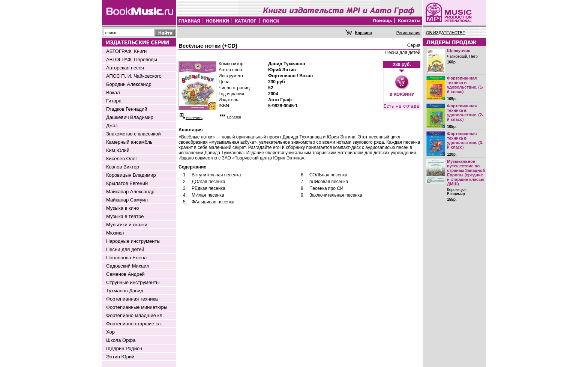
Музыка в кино (122, 208)
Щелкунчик (458, 51)
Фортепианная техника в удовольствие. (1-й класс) (465, 85)
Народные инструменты (133, 241)
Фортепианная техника (132, 299)
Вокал (113, 93)
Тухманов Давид (125, 291)
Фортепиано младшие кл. (135, 315)
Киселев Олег (122, 159)
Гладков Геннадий (127, 109)
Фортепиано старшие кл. (134, 324)
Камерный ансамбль (129, 142)
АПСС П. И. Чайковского (134, 76)
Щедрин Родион (124, 348)
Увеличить (194, 118)
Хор (110, 332)
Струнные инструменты (133, 282)
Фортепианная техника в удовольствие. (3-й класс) (465, 140)
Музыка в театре (125, 216)
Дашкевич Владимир (130, 117)
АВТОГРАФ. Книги (126, 51)
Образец (234, 117)
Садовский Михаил (128, 266)
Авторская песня (125, 68)
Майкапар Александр (130, 192)
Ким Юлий (118, 150)
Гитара (114, 101)
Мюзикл (115, 233)
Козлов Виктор (123, 167)
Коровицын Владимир (131, 175)
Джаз (112, 126)
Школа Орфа (121, 340)
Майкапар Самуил (127, 200)
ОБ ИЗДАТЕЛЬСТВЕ (446, 33)
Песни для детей (125, 249)
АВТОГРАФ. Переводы (132, 59)
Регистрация (408, 33)
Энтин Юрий (120, 357)
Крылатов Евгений (127, 183)
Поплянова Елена (126, 258)
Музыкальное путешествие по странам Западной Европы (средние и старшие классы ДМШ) (466, 173)
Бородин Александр (129, 84)
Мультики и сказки (127, 225)
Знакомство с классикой (133, 134)
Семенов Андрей (125, 274)
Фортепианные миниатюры (137, 307)
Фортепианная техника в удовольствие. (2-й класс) (465, 113)
